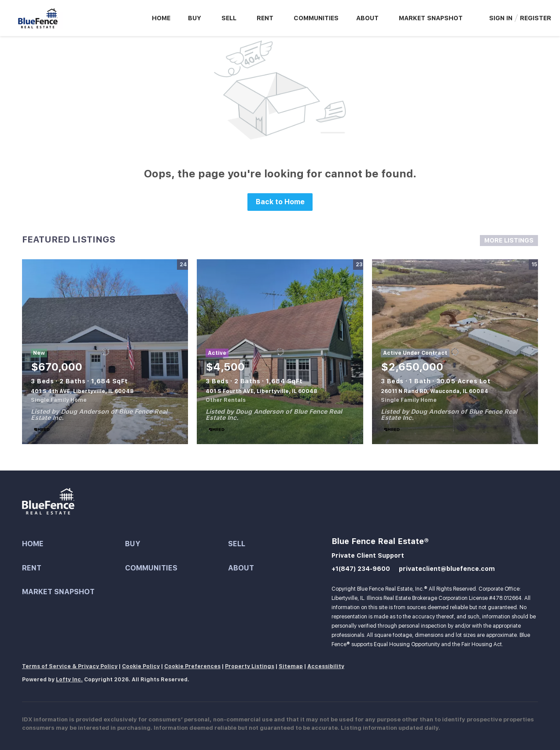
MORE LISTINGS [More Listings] (509, 240)
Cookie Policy (141, 666)
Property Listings (250, 666)
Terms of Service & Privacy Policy (70, 666)
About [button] (367, 18)
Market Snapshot (431, 18)
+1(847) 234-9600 (361, 569)
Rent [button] (265, 18)
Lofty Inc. (69, 680)
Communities (316, 18)
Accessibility (326, 666)
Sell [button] (229, 18)
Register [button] (536, 18)
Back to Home (280, 202)
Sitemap (291, 666)
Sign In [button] (501, 18)
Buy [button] (195, 18)
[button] (74, 544)
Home (161, 18)
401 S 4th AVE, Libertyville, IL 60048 (82, 391)
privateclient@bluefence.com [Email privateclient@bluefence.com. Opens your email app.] (447, 569)
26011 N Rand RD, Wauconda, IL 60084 (435, 391)
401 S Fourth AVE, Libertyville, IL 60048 (262, 391)
